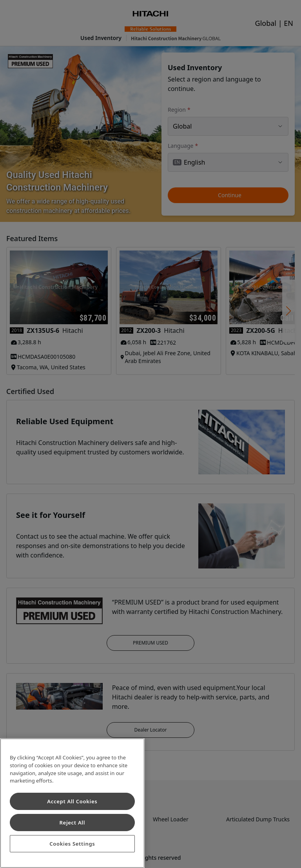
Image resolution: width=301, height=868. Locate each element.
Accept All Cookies (72, 801)
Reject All (73, 823)
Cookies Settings (72, 844)
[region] (72, 803)
